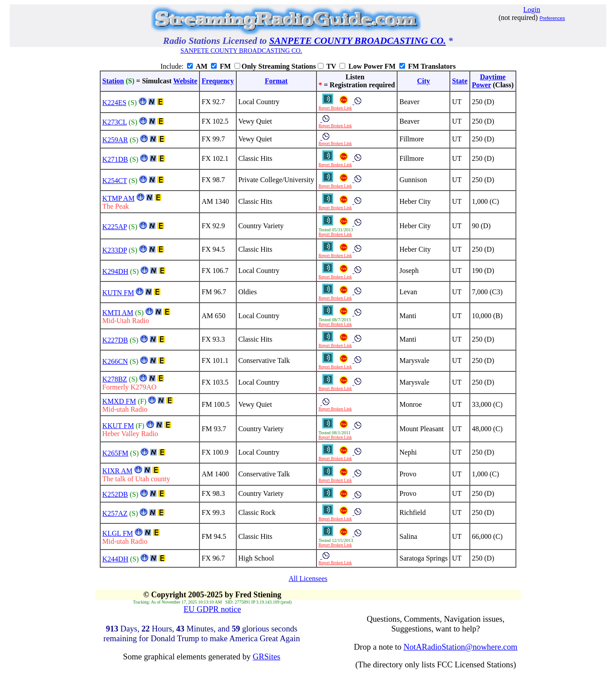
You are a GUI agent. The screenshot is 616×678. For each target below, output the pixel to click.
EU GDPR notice (212, 609)
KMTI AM (118, 313)
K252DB (115, 494)
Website (185, 81)
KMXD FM (119, 401)
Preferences (552, 18)
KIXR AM (117, 471)
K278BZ (115, 379)
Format (276, 81)
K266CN (115, 361)
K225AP (115, 227)
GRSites (266, 657)
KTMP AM (119, 198)
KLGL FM (118, 533)
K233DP (115, 250)
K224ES (114, 103)
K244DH (115, 559)
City (423, 81)
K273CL (115, 122)
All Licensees (308, 579)
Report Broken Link (335, 108)
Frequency (218, 81)
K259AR (115, 140)
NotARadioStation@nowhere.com (460, 647)
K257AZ (115, 513)
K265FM (115, 453)
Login (532, 10)
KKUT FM (118, 426)
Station (113, 81)
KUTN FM (118, 293)
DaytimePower (489, 81)
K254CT (115, 181)
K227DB (115, 340)
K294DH (115, 271)
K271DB (115, 159)
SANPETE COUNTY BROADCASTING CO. (357, 41)
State (460, 81)
